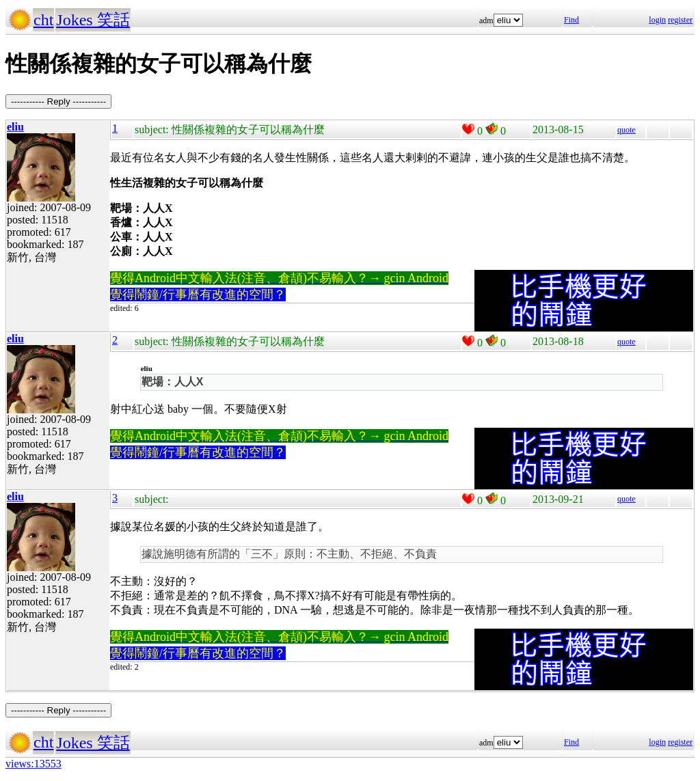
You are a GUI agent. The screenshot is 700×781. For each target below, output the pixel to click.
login (657, 20)
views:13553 (33, 764)
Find (571, 20)
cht (43, 20)
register (680, 20)
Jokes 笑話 (93, 20)
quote (627, 130)
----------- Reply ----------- (58, 101)
